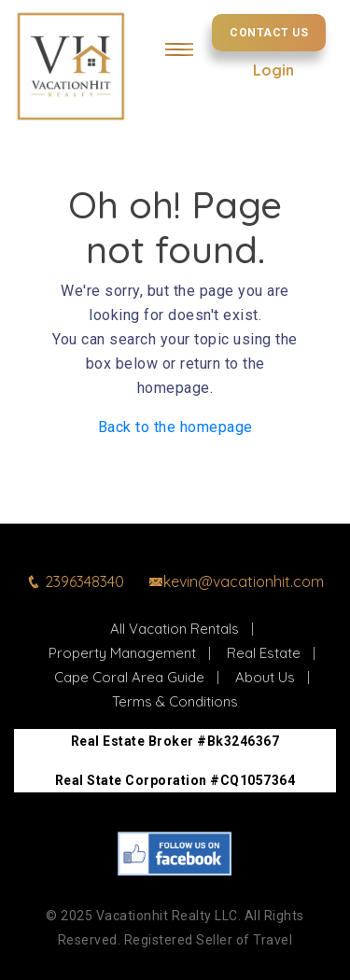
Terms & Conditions (175, 702)
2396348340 (75, 581)
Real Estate (264, 653)
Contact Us (269, 33)
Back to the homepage (175, 427)
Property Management (122, 653)
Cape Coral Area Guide (129, 678)
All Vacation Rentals (175, 629)
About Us (265, 678)
